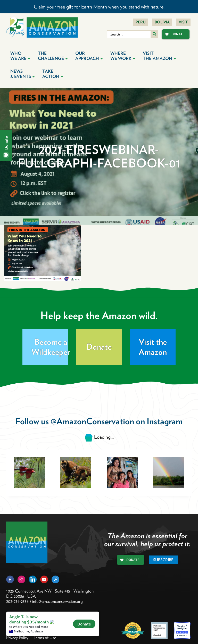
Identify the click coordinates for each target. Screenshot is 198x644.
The (53, 56)
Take (53, 74)
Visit (183, 22)
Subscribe (163, 560)
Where (123, 56)
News (22, 74)
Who (20, 56)
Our (89, 56)
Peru (141, 22)
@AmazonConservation (92, 421)
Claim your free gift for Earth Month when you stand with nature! (99, 7)
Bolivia (162, 22)
